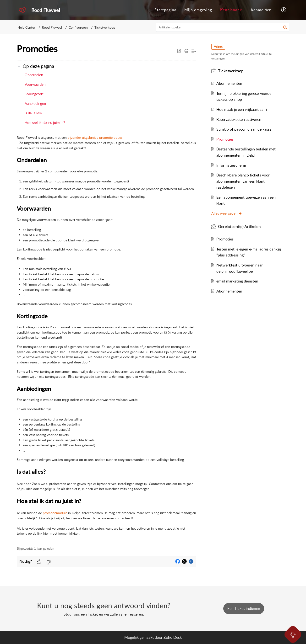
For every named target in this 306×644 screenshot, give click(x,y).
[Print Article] (186, 51)
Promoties (225, 139)
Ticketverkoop (105, 27)
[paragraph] (106, 335)
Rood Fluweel (52, 27)
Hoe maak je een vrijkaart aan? (242, 109)
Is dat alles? (33, 113)
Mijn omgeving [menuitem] (198, 10)
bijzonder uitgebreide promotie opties (95, 137)
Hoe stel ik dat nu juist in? (45, 122)
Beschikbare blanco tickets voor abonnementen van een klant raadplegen (243, 181)
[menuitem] (165, 10)
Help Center (26, 27)
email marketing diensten (237, 281)
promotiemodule (55, 513)
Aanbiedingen (35, 103)
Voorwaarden (35, 84)
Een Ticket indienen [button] (244, 608)
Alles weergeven (227, 213)
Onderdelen (34, 75)
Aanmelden (261, 10)
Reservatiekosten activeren (239, 119)
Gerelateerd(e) (239, 227)
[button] (285, 27)
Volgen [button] (218, 47)
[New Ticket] (244, 608)
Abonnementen (229, 83)
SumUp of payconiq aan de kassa (244, 129)
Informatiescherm (231, 165)
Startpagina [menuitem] (165, 10)
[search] (223, 27)
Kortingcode (34, 94)
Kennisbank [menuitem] (231, 10)
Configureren (78, 27)
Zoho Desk (173, 637)
